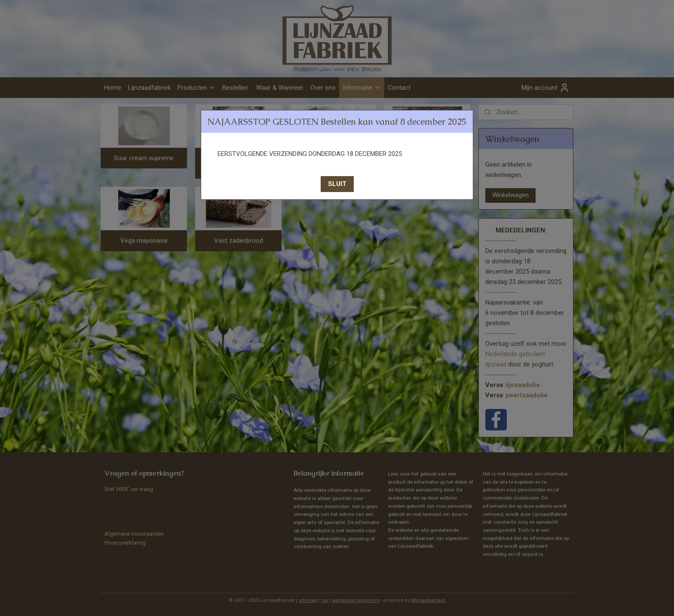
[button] (337, 184)
